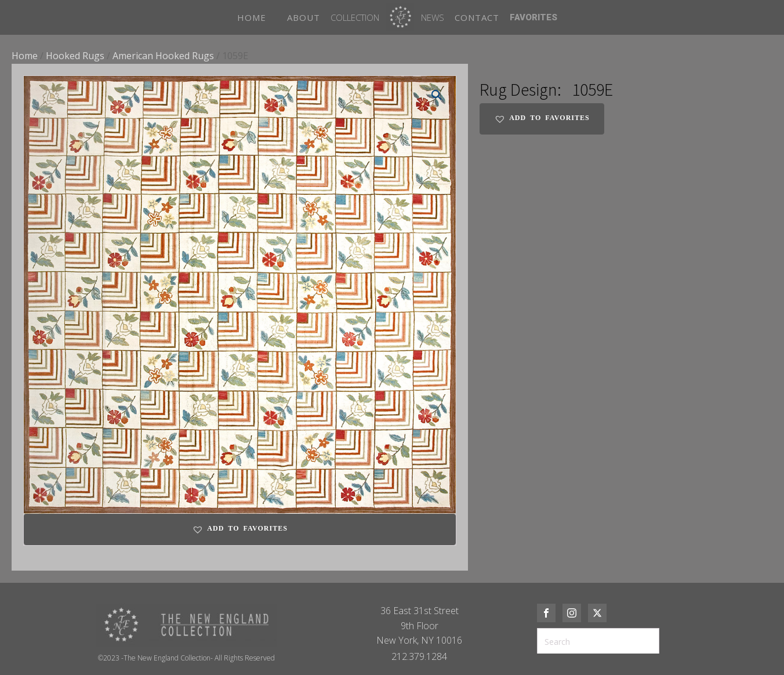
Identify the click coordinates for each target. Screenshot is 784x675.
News (433, 17)
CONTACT (477, 17)
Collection (355, 17)
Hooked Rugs (75, 56)
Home (25, 56)
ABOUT (304, 17)
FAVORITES (533, 17)
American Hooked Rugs (163, 56)
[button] (437, 95)
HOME (252, 17)
